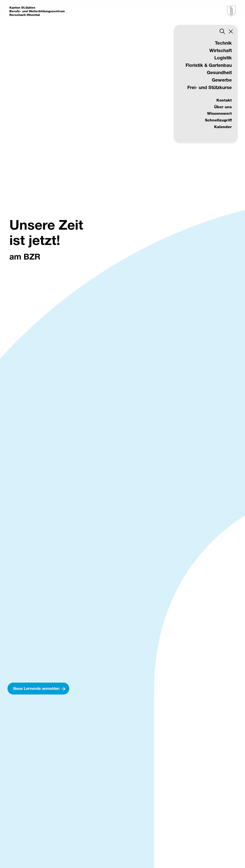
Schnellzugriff (218, 120)
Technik (223, 43)
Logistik (223, 58)
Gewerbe (222, 80)
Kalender (223, 127)
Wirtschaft (221, 50)
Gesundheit (219, 72)
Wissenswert (219, 113)
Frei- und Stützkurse (210, 87)
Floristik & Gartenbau (209, 65)
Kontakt (224, 100)
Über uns (223, 107)
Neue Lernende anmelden (36, 688)
